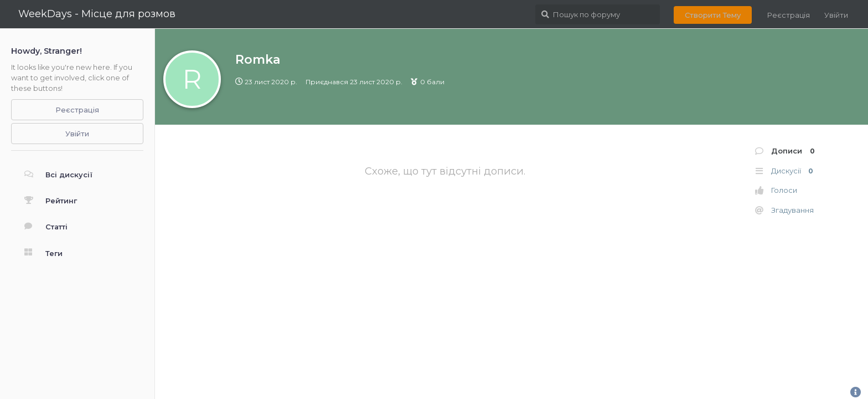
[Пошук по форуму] (598, 14)
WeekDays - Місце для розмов (97, 14)
